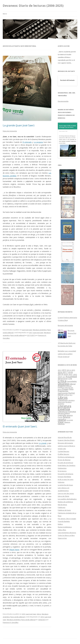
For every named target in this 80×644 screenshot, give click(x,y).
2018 (70, 372)
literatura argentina (40, 330)
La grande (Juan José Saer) (19, 125)
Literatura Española (64, 407)
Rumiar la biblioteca (65, 527)
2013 (24, 614)
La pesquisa (38, 142)
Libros (39, 614)
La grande (43, 443)
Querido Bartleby (64, 521)
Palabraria (62, 507)
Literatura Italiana (64, 413)
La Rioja (66, 395)
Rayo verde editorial (17, 335)
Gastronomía (63, 393)
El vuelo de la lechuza (65, 463)
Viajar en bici (62, 538)
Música (70, 415)
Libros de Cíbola (63, 496)
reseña (62, 420)
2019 (60, 374)
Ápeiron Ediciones (64, 423)
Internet (61, 395)
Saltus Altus (62, 530)
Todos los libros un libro (66, 535)
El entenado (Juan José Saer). (20, 426)
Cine (70, 379)
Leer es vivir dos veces (66, 493)
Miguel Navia (14, 550)
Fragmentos (63, 391)
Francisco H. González (11, 622)
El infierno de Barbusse (66, 457)
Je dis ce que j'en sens (66, 479)
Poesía (60, 417)
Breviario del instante (65, 443)
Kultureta (61, 482)
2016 (60, 372)
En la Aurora (62, 471)
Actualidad (71, 377)
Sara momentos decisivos (67, 533)
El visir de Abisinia (64, 460)
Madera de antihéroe (65, 502)
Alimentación (63, 379)
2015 (73, 370)
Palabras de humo (64, 510)
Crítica (62, 381)
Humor (72, 393)
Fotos (71, 389)
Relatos (67, 417)
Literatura (63, 400)
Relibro (60, 524)
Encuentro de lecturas (66, 474)
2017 (31, 333)
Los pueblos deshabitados (67, 499)
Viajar (61, 422)
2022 (75, 374)
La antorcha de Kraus (65, 485)
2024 (64, 377)
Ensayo (65, 389)
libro (71, 395)
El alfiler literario (64, 454)
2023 (60, 377)
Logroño (62, 415)
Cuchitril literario (64, 451)
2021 (71, 374)
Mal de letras (62, 505)
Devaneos (64, 384)
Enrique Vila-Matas (64, 477)
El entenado (27, 142)
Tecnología (70, 420)
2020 (66, 374)
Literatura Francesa (67, 411)
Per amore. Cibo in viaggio (67, 519)
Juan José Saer (27, 330)
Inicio (5, 14)
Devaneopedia (63, 101)
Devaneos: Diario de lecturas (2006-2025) (33, 6)
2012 (60, 370)
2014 (69, 370)
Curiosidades (72, 381)
